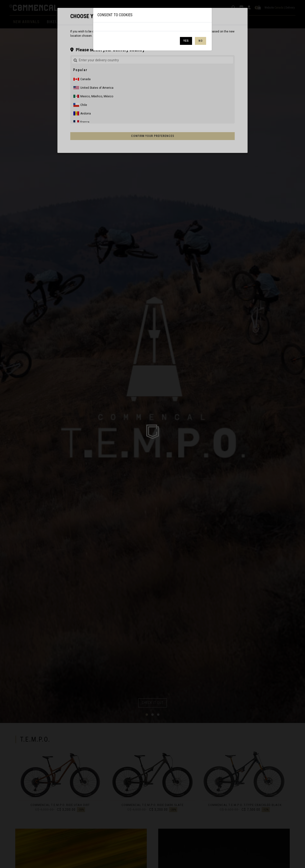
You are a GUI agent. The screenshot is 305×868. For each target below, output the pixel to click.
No (201, 41)
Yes (186, 41)
